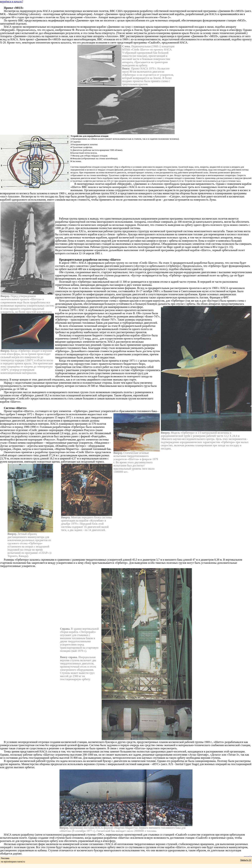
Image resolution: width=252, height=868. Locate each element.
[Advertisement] (154, 209)
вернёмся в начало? (12, 1)
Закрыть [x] (246, 860)
